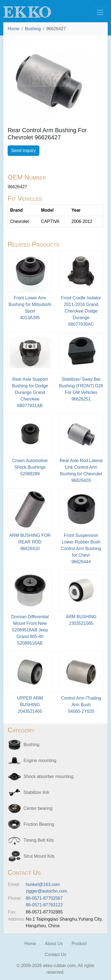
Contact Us (55, 955)
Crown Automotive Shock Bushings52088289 (30, 467)
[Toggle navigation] (100, 12)
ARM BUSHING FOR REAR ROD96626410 (30, 542)
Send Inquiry (24, 151)
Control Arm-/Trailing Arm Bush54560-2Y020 (81, 705)
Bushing (33, 29)
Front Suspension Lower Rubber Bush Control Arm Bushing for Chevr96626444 (81, 549)
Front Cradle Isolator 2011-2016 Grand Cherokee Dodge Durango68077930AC (81, 311)
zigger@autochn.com (46, 891)
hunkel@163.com (43, 884)
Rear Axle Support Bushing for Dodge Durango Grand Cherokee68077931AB (30, 392)
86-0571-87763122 (44, 905)
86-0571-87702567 (44, 898)
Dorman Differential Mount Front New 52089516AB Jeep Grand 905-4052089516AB (30, 630)
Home (14, 29)
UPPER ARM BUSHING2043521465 (30, 705)
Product (79, 944)
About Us (54, 944)
